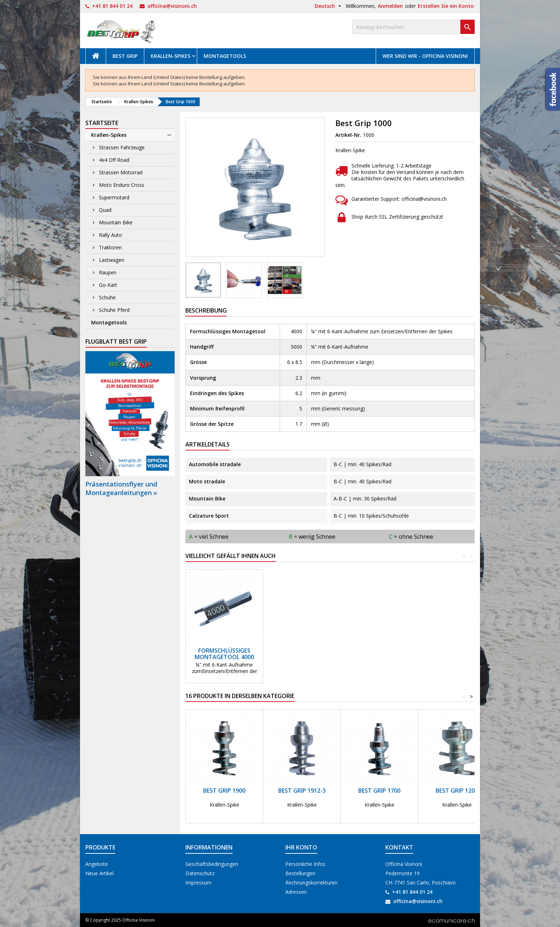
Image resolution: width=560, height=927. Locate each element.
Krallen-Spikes (171, 56)
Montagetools (225, 56)
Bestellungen (300, 873)
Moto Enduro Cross (122, 185)
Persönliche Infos (305, 864)
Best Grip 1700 (379, 791)
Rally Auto (111, 235)
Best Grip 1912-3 (302, 791)
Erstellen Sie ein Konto (446, 6)
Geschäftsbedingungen (212, 864)
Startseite (102, 123)
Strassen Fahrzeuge (122, 147)
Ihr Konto (301, 847)
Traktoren (110, 247)
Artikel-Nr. (348, 135)
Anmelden (390, 6)
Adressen (296, 892)
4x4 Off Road (114, 160)
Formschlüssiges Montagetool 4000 (224, 654)
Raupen (108, 272)
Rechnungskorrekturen (311, 883)
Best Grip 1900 (224, 791)
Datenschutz (200, 873)
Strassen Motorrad (121, 172)
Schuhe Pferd (114, 310)
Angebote (97, 864)
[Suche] (413, 27)
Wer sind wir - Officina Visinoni (425, 56)
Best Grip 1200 (457, 791)
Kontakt (399, 847)
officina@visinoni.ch (172, 6)
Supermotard (114, 197)
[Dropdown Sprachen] (329, 6)
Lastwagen (112, 260)
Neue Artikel (99, 873)
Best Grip (125, 56)
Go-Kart (108, 285)
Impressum (198, 883)
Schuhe (107, 297)
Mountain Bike (116, 222)
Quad (105, 210)
